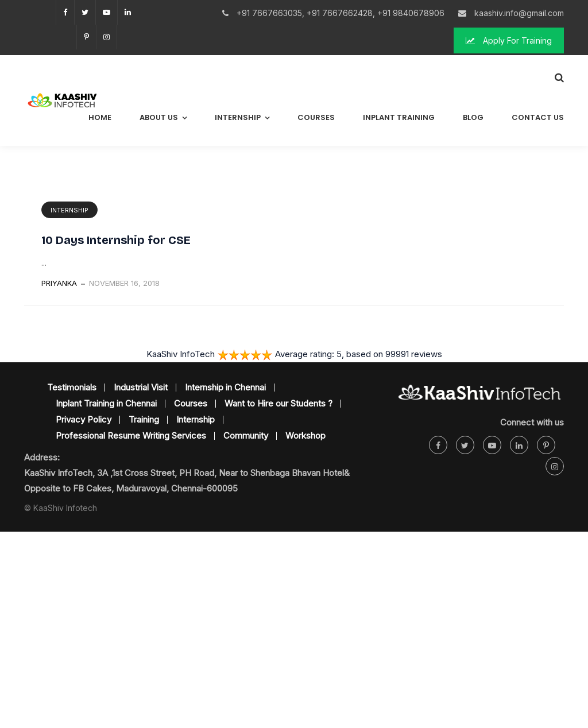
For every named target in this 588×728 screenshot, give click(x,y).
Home (100, 117)
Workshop (305, 435)
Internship (238, 117)
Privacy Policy (84, 419)
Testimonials (72, 387)
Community (246, 435)
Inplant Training (399, 117)
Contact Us (538, 117)
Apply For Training (509, 40)
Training (144, 419)
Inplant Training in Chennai (106, 403)
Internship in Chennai (225, 387)
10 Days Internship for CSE (116, 240)
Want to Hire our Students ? (278, 403)
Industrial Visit (141, 387)
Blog (473, 117)
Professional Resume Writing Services (131, 435)
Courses (316, 117)
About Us (159, 117)
